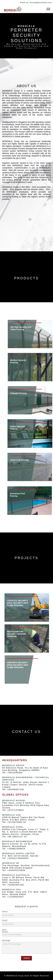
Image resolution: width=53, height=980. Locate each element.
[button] (26, 9)
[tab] (25, 334)
